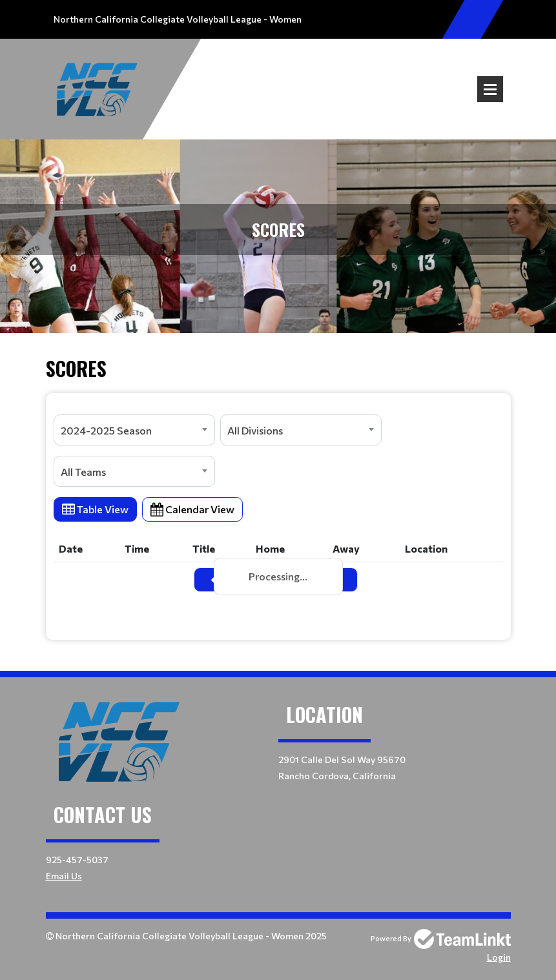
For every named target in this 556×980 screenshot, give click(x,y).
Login (499, 957)
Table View (95, 509)
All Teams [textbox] (83, 472)
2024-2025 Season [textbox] (106, 430)
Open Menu (490, 89)
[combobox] (134, 430)
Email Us (64, 876)
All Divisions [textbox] (255, 430)
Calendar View (192, 509)
